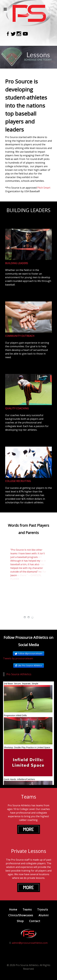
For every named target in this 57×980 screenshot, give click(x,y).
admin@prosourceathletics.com (30, 943)
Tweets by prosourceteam (18, 658)
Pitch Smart (44, 188)
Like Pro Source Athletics (29, 665)
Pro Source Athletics (19, 674)
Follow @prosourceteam (28, 653)
